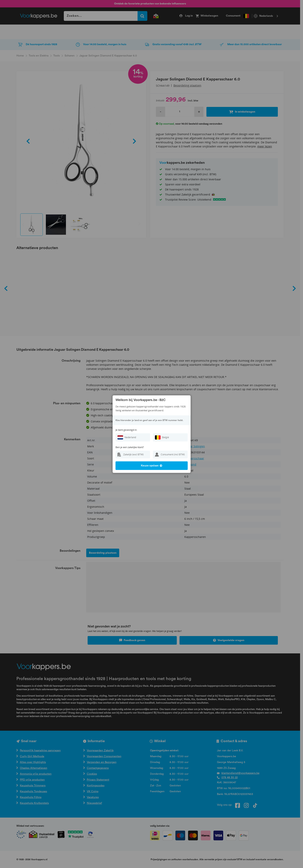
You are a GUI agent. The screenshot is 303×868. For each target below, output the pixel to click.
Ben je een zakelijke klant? (130, 447)
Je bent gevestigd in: (126, 430)
